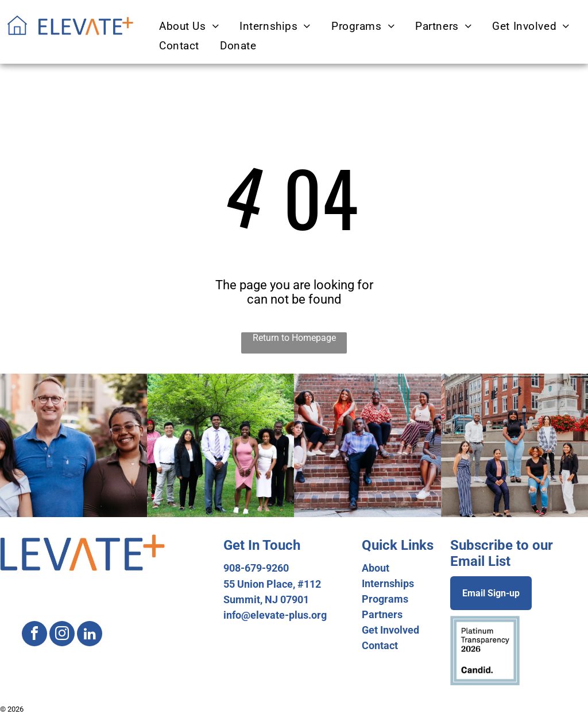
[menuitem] (187, 26)
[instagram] (62, 635)
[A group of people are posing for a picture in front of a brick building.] (514, 445)
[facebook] (34, 635)
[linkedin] (90, 635)
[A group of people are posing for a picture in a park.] (220, 445)
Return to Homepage (294, 338)
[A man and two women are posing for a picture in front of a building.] (73, 445)
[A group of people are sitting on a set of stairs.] (367, 445)
